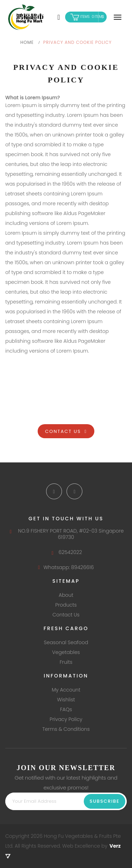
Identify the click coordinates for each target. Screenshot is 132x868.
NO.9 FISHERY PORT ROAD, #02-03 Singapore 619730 (66, 534)
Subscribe (105, 801)
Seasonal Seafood (66, 642)
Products (66, 605)
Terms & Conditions (66, 729)
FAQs (66, 709)
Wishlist (66, 700)
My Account (66, 690)
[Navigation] (118, 17)
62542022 (66, 552)
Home (27, 42)
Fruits (66, 662)
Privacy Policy (66, 719)
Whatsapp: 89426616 (66, 567)
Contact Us (66, 431)
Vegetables (66, 652)
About (66, 595)
